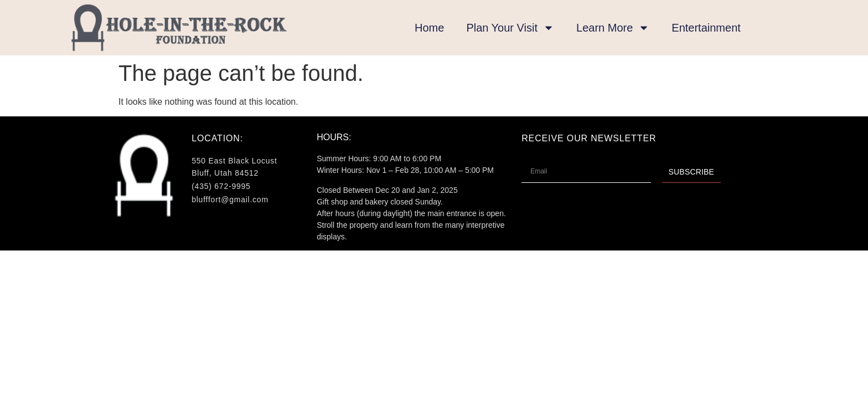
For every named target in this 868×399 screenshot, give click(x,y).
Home (429, 28)
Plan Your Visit (510, 28)
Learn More (613, 28)
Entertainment (706, 28)
